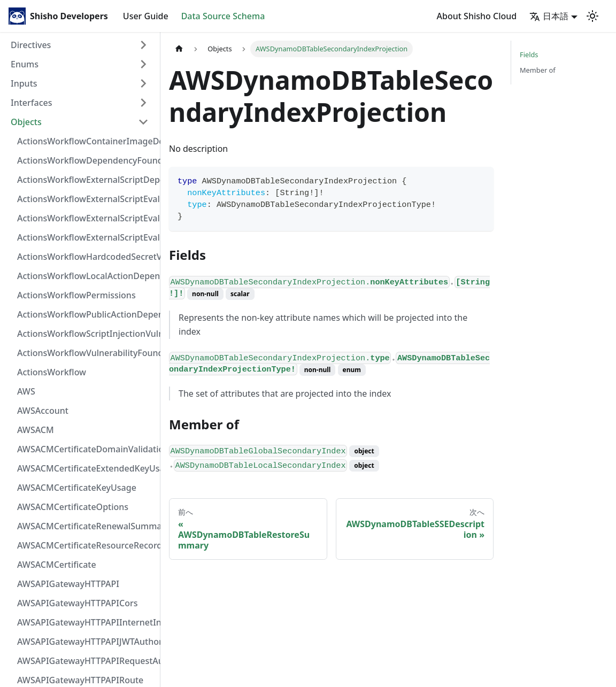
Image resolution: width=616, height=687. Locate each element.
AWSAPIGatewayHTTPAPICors (78, 603)
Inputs (24, 83)
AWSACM (36, 430)
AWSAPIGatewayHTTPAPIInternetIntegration (86, 622)
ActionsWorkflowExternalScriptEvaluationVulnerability (86, 237)
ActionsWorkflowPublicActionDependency (86, 314)
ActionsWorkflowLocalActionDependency (86, 276)
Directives (31, 45)
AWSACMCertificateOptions (73, 507)
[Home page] (179, 49)
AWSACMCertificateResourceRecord (86, 545)
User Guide (146, 16)
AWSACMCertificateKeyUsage (77, 488)
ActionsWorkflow (52, 372)
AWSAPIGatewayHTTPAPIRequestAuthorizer (86, 661)
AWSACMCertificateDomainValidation (86, 449)
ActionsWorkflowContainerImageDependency (86, 141)
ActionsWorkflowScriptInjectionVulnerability (86, 334)
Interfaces (31, 103)
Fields (529, 55)
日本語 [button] (549, 16)
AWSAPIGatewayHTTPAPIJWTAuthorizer (86, 642)
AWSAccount (43, 411)
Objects (26, 122)
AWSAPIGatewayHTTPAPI (68, 584)
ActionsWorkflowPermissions (76, 295)
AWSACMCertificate (57, 565)
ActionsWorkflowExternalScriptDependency (86, 180)
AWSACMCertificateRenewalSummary (86, 526)
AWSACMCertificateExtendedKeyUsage (86, 468)
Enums (25, 64)
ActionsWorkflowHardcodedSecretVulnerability (86, 257)
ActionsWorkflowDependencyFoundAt (86, 160)
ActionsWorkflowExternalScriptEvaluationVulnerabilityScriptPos (86, 218)
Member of (538, 70)
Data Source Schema (223, 16)
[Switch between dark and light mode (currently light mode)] (592, 16)
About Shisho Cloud (477, 16)
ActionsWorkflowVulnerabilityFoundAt (86, 353)
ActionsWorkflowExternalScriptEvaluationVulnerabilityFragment (86, 199)
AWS (26, 391)
